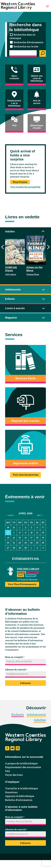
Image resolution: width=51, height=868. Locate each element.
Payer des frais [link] (14, 775)
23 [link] (26, 543)
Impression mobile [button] (25, 463)
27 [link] (8, 548)
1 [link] (20, 527)
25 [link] (37, 543)
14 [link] (14, 538)
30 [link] (8, 527)
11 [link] (37, 532)
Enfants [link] (18, 715)
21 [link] (14, 543)
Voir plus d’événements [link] (22, 584)
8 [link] (20, 532)
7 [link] (14, 532)
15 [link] (20, 538)
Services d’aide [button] (25, 378)
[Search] (43, 53)
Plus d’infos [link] (20, 182)
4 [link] (37, 527)
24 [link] (31, 543)
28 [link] (14, 548)
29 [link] (20, 548)
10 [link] (31, 532)
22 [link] (20, 543)
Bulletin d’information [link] (19, 800)
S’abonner (25, 683)
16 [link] (26, 538)
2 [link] (26, 527)
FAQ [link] (7, 771)
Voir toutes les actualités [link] (25, 187)
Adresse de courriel (16, 670)
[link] (18, 6)
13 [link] (8, 538)
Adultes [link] (40, 720)
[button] (47, 6)
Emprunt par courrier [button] (25, 421)
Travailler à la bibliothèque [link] (21, 788)
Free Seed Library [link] (28, 569)
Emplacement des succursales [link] (23, 767)
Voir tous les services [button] (25, 475)
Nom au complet (15, 657)
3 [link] (31, 527)
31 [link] (14, 527)
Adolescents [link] (36, 715)
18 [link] (37, 538)
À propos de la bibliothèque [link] (21, 764)
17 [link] (31, 538)
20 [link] (8, 543)
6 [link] (8, 532)
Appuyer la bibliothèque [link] (20, 796)
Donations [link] (11, 792)
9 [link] (26, 532)
